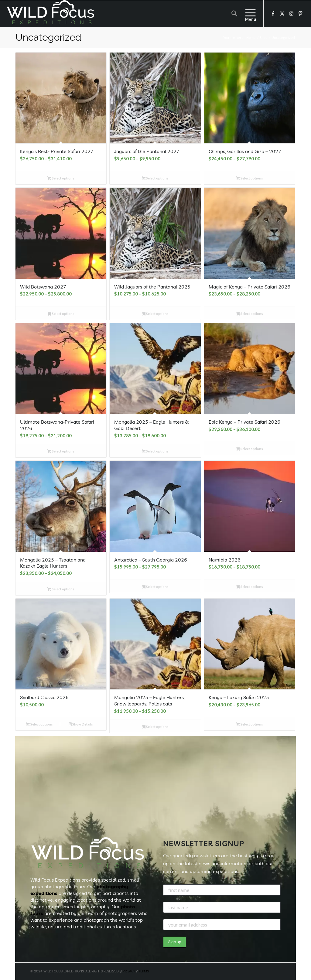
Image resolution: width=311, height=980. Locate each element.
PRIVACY (129, 971)
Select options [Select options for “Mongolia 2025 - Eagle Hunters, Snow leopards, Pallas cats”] (155, 727)
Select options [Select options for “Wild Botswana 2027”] (61, 314)
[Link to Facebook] (273, 13)
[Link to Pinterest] (300, 13)
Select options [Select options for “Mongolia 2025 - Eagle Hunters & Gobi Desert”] (155, 452)
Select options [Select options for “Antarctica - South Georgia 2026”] (155, 587)
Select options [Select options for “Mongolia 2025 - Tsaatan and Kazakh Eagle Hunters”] (61, 590)
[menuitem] (234, 14)
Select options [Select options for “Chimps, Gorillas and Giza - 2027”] (249, 179)
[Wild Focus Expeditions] (52, 14)
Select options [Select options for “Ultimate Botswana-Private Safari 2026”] (61, 452)
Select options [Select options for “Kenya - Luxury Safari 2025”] (249, 725)
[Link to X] (282, 13)
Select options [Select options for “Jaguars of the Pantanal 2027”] (155, 179)
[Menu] (248, 14)
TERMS (144, 971)
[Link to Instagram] (291, 13)
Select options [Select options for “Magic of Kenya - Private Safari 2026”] (249, 314)
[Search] (234, 14)
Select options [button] (39, 725)
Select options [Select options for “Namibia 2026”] (249, 587)
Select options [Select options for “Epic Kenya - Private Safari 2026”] (249, 449)
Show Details (81, 725)
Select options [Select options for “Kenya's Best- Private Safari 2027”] (61, 179)
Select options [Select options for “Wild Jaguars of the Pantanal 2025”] (155, 314)
